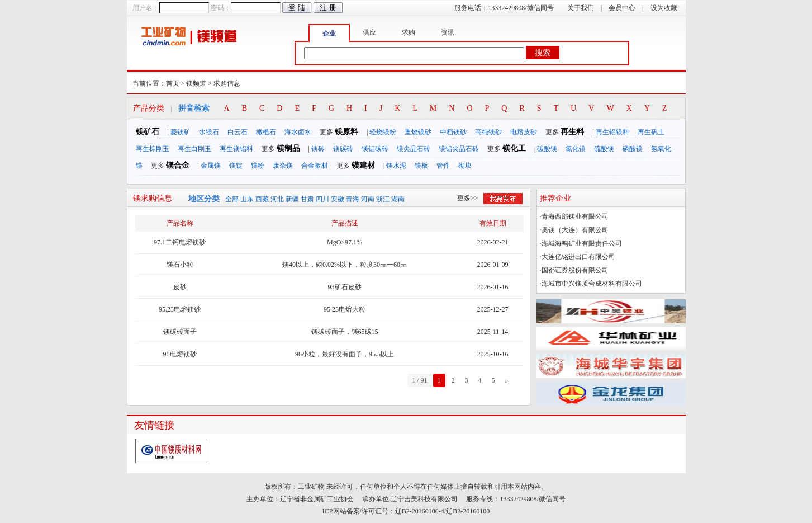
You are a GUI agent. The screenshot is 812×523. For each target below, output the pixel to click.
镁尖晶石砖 (414, 149)
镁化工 (514, 149)
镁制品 (288, 149)
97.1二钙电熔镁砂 (180, 242)
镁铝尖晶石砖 (459, 149)
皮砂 (180, 287)
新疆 (292, 199)
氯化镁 (576, 149)
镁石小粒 (180, 265)
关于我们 (581, 8)
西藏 (262, 199)
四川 (322, 199)
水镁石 (209, 132)
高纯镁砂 (488, 132)
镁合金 (178, 165)
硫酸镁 (604, 149)
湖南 (398, 199)
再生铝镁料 (612, 132)
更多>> (468, 198)
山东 (247, 199)
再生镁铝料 (236, 149)
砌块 (465, 166)
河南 (368, 199)
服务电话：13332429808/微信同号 (504, 8)
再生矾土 (651, 132)
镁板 (421, 166)
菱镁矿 (181, 132)
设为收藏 (664, 8)
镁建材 (363, 165)
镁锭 (236, 166)
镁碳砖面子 (180, 332)
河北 (277, 199)
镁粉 (258, 166)
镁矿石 (148, 132)
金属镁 (211, 166)
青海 (353, 199)
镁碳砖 (343, 149)
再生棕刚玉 (153, 149)
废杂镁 (283, 166)
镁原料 (346, 132)
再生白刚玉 (194, 149)
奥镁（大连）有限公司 (575, 230)
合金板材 (315, 166)
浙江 (383, 199)
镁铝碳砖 (375, 149)
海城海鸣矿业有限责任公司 (582, 243)
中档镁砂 (453, 132)
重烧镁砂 (418, 132)
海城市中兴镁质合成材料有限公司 (592, 284)
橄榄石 (266, 132)
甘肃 (307, 199)
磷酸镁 (633, 149)
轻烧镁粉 (383, 132)
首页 (173, 83)
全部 (232, 199)
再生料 (572, 132)
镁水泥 (396, 166)
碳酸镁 (547, 149)
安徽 (338, 199)
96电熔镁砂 (180, 354)
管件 (443, 166)
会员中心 (622, 8)
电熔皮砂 (524, 132)
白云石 (238, 132)
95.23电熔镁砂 (180, 309)
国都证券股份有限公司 (575, 270)
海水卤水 (298, 132)
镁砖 (318, 149)
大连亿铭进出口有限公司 (578, 257)
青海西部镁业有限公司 (575, 216)
